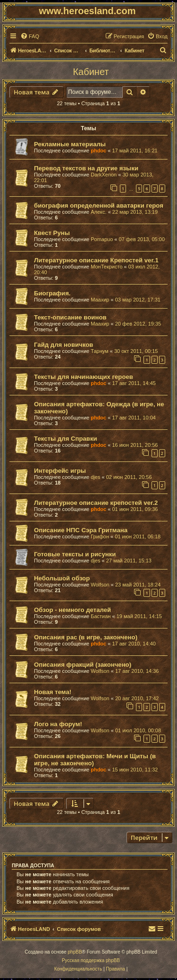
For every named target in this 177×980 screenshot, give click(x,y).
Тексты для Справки (66, 439)
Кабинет (91, 72)
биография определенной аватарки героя (99, 205)
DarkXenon (104, 175)
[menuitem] (30, 36)
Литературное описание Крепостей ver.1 (96, 260)
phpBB (75, 952)
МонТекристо (106, 267)
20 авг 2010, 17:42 (137, 698)
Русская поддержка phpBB (91, 960)
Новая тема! (53, 692)
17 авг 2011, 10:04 (134, 418)
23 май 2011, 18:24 (138, 585)
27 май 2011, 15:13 (129, 561)
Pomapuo (102, 239)
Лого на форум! (58, 724)
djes (95, 477)
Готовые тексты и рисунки (75, 554)
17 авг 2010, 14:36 (137, 671)
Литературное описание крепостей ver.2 (96, 503)
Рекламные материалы (70, 144)
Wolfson (100, 585)
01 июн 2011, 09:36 (135, 509)
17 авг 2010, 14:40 (134, 644)
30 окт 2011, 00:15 (136, 351)
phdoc (98, 151)
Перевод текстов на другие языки (86, 168)
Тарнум (99, 351)
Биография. (52, 293)
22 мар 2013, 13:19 (135, 212)
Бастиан (101, 616)
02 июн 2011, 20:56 (129, 477)
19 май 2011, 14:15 (139, 616)
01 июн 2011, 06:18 (138, 536)
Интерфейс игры (60, 471)
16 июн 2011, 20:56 (135, 445)
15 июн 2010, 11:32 (135, 770)
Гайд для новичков (63, 345)
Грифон (100, 536)
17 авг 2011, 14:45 (134, 383)
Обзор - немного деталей (72, 610)
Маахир (100, 300)
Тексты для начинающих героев (84, 377)
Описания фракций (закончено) (83, 665)
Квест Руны (52, 233)
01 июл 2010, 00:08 (138, 730)
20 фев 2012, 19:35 (138, 324)
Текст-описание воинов (70, 317)
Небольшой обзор (62, 578)
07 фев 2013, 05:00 (142, 239)
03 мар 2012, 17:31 (138, 300)
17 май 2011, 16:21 (135, 151)
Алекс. (98, 212)
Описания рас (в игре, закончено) (86, 637)
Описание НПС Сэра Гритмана (81, 530)
